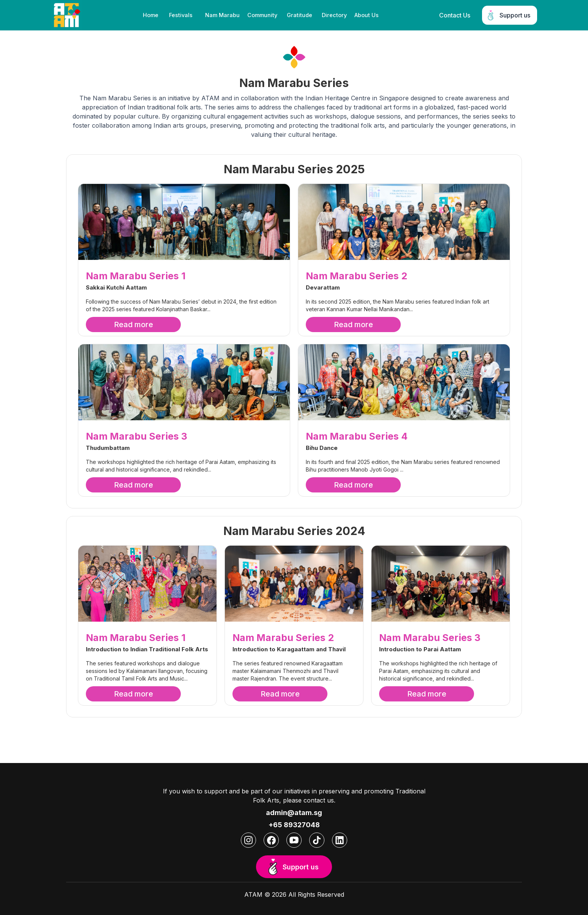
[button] (182, 15)
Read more (134, 325)
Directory (334, 15)
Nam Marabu (222, 15)
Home (151, 15)
